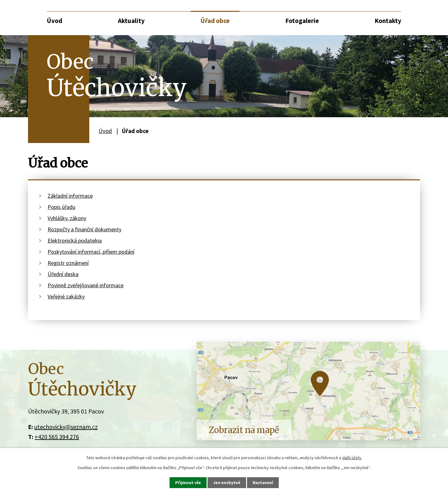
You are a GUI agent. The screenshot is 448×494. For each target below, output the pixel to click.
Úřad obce (215, 21)
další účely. (352, 458)
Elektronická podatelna (75, 240)
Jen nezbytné (227, 482)
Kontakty (388, 21)
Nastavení (263, 482)
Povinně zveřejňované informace (86, 285)
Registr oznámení (68, 263)
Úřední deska (63, 274)
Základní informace (70, 196)
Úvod (54, 21)
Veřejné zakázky (66, 296)
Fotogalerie (302, 21)
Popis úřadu (61, 207)
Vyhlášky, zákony (67, 218)
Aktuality (131, 21)
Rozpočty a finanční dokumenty (84, 229)
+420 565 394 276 (57, 437)
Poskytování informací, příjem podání (91, 252)
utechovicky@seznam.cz (66, 427)
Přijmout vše (188, 482)
